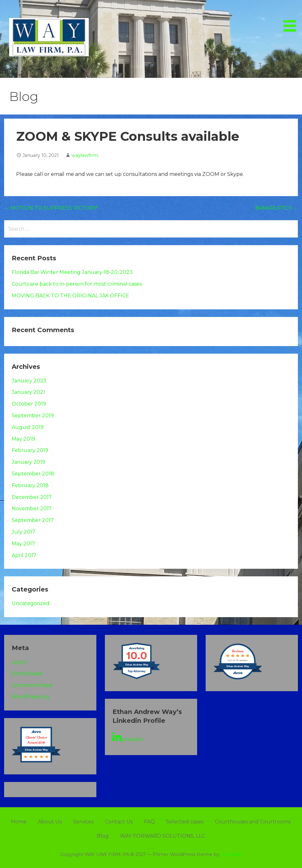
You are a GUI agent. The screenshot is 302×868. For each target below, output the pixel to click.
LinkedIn (128, 737)
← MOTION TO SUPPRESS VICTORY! (51, 208)
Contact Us (119, 822)
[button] (292, 17)
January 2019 (28, 462)
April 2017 (24, 555)
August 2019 (28, 427)
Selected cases (185, 822)
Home (19, 822)
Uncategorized (31, 603)
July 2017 (24, 532)
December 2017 (32, 497)
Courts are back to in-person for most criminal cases (77, 284)
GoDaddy (231, 854)
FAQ (149, 822)
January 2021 (28, 392)
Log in (19, 662)
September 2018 (33, 474)
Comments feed (32, 685)
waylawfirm (85, 155)
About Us (50, 822)
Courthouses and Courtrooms (253, 822)
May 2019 (23, 439)
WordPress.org (30, 697)
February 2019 (30, 450)
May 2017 (23, 544)
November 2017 (32, 508)
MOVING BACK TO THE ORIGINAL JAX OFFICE (70, 296)
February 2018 (30, 485)
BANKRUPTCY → (277, 208)
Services (83, 822)
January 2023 (29, 381)
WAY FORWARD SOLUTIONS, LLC (163, 836)
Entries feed (27, 674)
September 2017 (33, 520)
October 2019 (29, 404)
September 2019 (33, 415)
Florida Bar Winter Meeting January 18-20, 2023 (72, 272)
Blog (103, 836)
